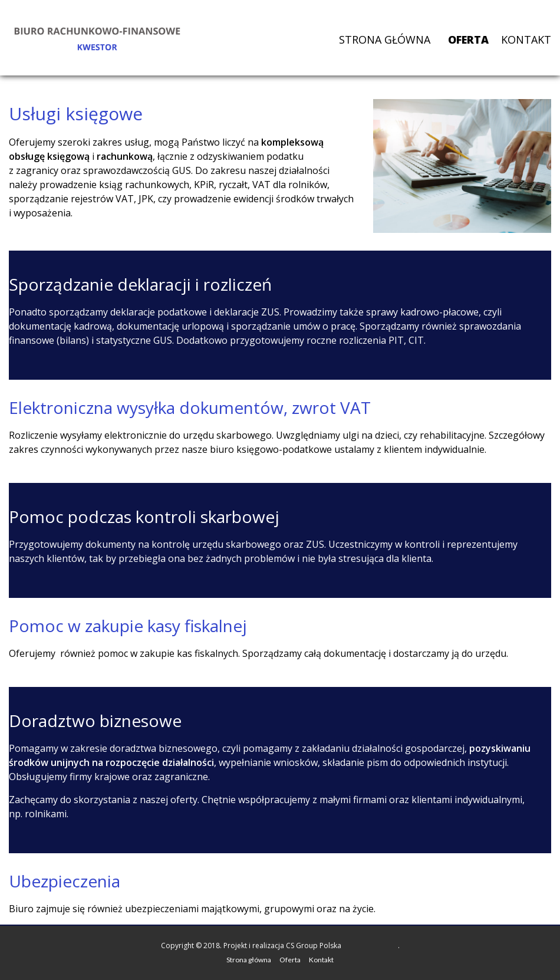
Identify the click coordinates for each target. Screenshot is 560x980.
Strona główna (385, 40)
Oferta (468, 40)
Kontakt (526, 40)
